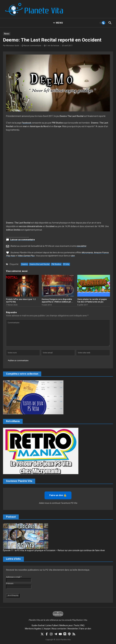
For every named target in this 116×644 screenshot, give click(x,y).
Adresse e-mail (14, 577)
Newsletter (73, 629)
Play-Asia (10, 256)
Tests (77, 625)
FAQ (82, 625)
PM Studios (56, 264)
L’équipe (46, 629)
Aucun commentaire (33, 46)
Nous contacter (59, 629)
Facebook (27, 123)
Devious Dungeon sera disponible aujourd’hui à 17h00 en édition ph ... (57, 300)
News (7, 34)
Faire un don (85, 629)
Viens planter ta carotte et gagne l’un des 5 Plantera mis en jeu (92, 300)
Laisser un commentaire (23, 240)
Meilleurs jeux (66, 625)
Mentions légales (33, 629)
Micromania (87, 252)
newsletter (81, 246)
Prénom (10, 583)
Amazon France (101, 252)
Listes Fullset (52, 625)
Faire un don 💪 (58, 495)
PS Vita (66, 264)
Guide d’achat (38, 625)
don (73, 256)
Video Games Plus (26, 256)
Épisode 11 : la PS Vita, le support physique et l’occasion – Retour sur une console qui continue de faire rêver (54, 550)
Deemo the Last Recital (40, 264)
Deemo (24, 264)
